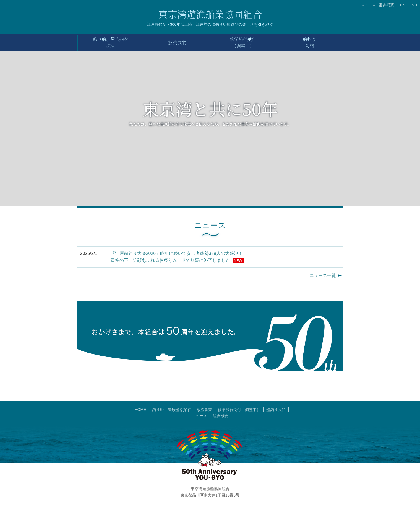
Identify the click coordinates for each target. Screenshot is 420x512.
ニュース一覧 (323, 276)
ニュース (368, 5)
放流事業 (204, 410)
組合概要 (386, 5)
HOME (140, 410)
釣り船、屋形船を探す (171, 410)
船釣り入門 (276, 410)
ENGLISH (409, 5)
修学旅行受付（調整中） (239, 410)
